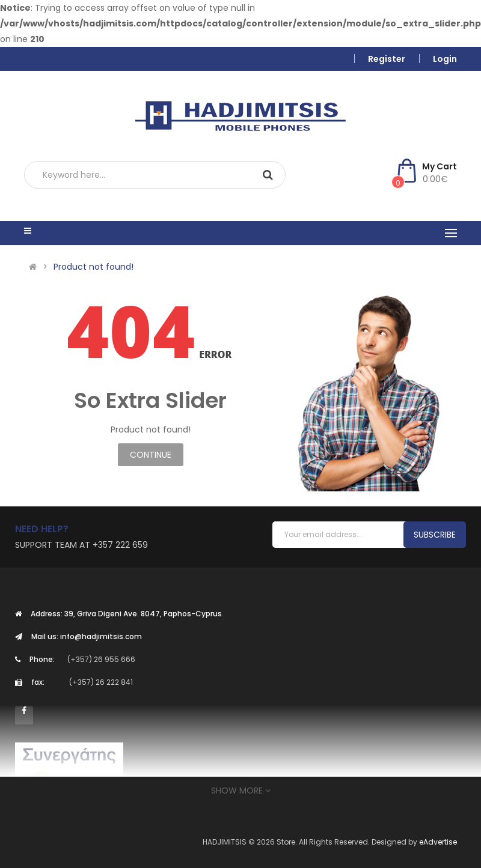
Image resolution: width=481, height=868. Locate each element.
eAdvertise (438, 842)
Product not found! (93, 267)
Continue (151, 455)
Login (445, 59)
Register (387, 59)
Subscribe (435, 535)
